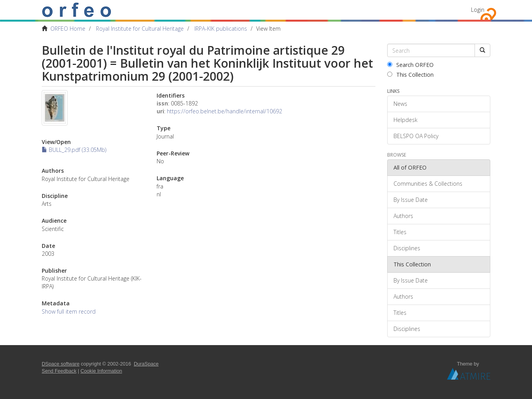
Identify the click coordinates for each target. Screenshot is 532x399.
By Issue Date (411, 200)
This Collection (410, 75)
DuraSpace (146, 364)
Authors (403, 216)
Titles (400, 232)
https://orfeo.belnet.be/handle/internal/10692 (224, 111)
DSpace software (61, 364)
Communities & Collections (428, 184)
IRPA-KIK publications (221, 29)
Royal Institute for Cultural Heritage (140, 29)
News (400, 104)
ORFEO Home (68, 29)
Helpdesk (405, 120)
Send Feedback (59, 371)
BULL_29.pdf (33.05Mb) (74, 150)
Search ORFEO (410, 65)
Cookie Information (102, 371)
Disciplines (407, 248)
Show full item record (69, 311)
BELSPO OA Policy (416, 136)
